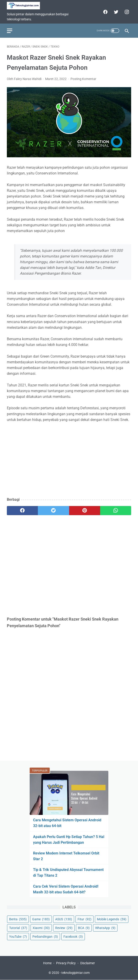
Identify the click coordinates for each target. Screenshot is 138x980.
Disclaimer (88, 963)
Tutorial (18, 928)
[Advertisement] (69, 460)
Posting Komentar (83, 79)
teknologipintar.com (76, 973)
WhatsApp (105, 928)
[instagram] (126, 12)
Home (47, 963)
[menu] (10, 31)
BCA (84, 928)
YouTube (18, 937)
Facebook (73, 937)
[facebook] (105, 12)
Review (64, 928)
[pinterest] (85, 511)
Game (41, 919)
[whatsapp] (116, 511)
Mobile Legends (112, 919)
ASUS (64, 919)
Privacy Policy (66, 963)
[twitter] (116, 12)
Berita (18, 919)
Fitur (85, 919)
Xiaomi (41, 928)
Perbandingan (45, 937)
